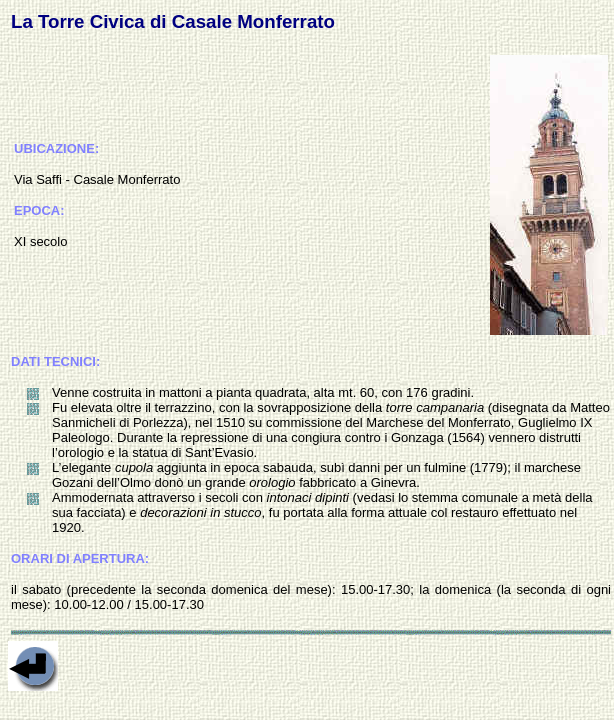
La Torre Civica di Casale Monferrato (173, 21)
